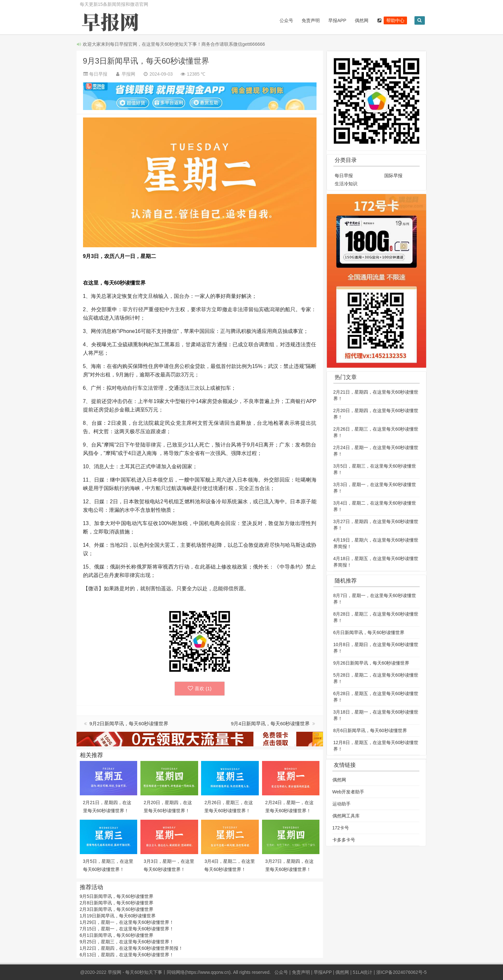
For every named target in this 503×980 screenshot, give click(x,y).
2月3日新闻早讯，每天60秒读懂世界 (117, 909)
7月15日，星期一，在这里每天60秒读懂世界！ (127, 929)
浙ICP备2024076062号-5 (401, 972)
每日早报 (344, 176)
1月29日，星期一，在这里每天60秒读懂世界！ (127, 922)
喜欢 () (200, 688)
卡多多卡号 (344, 840)
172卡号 (341, 828)
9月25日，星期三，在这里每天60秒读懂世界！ (127, 942)
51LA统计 (363, 972)
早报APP (336, 20)
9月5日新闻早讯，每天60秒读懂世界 (117, 896)
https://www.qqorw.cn (208, 972)
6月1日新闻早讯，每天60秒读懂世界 (117, 935)
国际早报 (393, 176)
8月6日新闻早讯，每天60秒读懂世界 (370, 730)
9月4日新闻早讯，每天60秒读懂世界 (271, 723)
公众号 (285, 20)
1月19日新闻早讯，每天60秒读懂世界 (118, 916)
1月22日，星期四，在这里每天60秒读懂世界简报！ (132, 948)
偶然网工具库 (346, 816)
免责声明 (309, 20)
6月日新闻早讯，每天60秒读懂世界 (369, 632)
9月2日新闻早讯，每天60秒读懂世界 (129, 723)
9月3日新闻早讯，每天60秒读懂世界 (146, 61)
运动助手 (341, 804)
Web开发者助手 (348, 792)
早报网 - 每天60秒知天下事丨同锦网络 (146, 972)
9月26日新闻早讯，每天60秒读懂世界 (371, 663)
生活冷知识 (346, 184)
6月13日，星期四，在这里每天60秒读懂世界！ (127, 955)
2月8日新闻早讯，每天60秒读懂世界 (117, 903)
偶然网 (360, 20)
